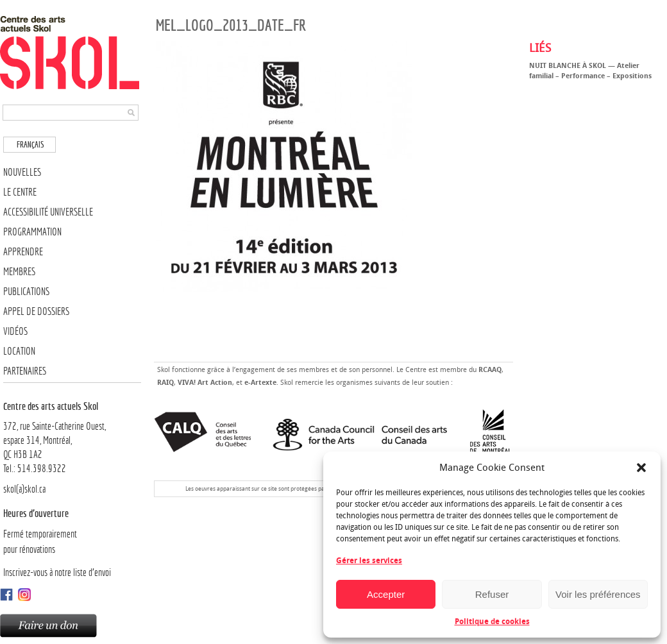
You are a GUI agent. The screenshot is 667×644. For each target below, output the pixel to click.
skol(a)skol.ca (24, 489)
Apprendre (23, 252)
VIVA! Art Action (205, 383)
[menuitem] (30, 145)
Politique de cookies (492, 622)
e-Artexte (260, 383)
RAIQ (165, 383)
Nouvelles (22, 172)
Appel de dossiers (36, 311)
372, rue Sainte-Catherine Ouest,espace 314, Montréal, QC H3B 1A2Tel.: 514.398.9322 (72, 437)
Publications (26, 292)
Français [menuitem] (30, 145)
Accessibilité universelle (48, 212)
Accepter (386, 594)
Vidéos (15, 331)
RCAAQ (490, 370)
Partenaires (25, 371)
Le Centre (20, 192)
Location (19, 351)
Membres (19, 272)
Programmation (32, 232)
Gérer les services (369, 561)
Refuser (492, 594)
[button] (641, 468)
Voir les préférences (598, 594)
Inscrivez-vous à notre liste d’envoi (57, 572)
